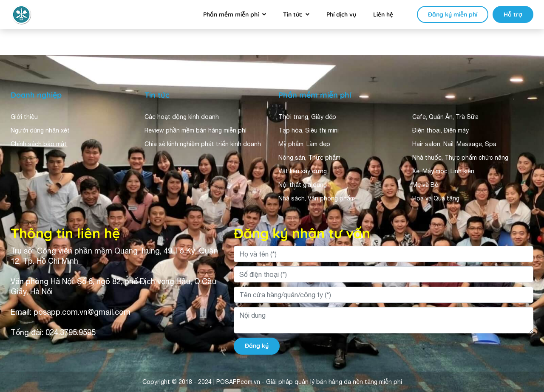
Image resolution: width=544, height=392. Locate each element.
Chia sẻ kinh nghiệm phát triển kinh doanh (203, 144)
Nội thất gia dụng (303, 185)
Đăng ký (257, 346)
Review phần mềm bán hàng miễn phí (195, 130)
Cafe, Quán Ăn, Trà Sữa (445, 117)
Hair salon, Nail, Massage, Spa (454, 144)
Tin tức (293, 14)
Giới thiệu (24, 117)
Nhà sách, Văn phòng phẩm (317, 198)
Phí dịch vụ (341, 14)
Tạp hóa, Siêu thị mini (309, 130)
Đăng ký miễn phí (453, 14)
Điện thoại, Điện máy (441, 130)
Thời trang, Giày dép (307, 117)
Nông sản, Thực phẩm (309, 158)
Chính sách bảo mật (39, 144)
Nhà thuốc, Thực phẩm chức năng (460, 158)
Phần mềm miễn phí (231, 14)
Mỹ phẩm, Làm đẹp (304, 144)
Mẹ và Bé (425, 185)
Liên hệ (383, 14)
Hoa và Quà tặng (436, 198)
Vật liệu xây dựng (303, 171)
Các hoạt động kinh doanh (182, 117)
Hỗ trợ (513, 14)
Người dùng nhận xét (40, 130)
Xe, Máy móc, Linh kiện (443, 171)
